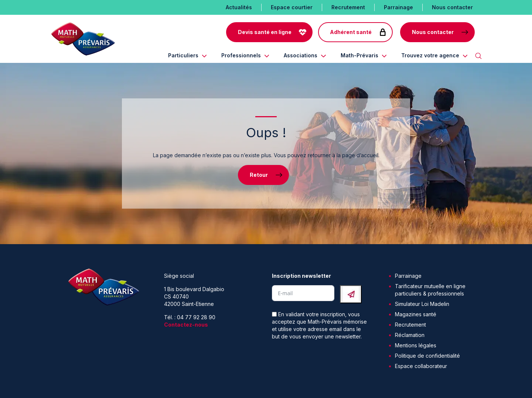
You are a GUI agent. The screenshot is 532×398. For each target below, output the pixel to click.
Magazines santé (416, 314)
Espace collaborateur (421, 366)
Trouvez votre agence (430, 55)
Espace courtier (292, 7)
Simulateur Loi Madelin (422, 304)
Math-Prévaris (359, 55)
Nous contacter (452, 7)
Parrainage (398, 7)
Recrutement (348, 7)
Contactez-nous (186, 325)
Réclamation (410, 335)
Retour (259, 175)
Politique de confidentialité (427, 356)
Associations (301, 55)
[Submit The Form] (351, 294)
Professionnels (241, 55)
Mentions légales (416, 345)
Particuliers (183, 55)
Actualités (239, 7)
